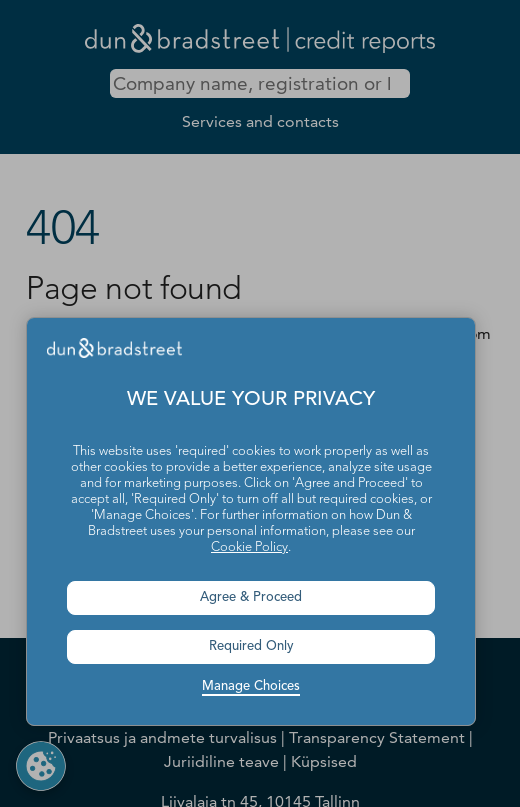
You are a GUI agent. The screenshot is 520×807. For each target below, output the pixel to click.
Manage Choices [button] (251, 686)
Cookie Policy (249, 547)
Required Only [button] (251, 646)
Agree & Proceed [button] (251, 597)
